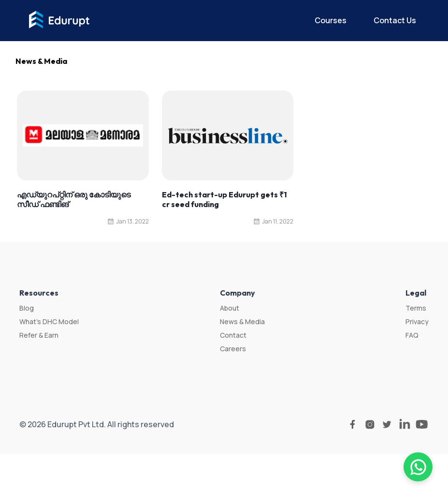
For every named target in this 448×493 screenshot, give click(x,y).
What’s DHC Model (49, 321)
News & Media (242, 321)
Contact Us (395, 20)
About (230, 308)
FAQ (412, 335)
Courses (331, 20)
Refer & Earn (39, 335)
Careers (233, 349)
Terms (416, 308)
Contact (233, 335)
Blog (27, 308)
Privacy (417, 321)
